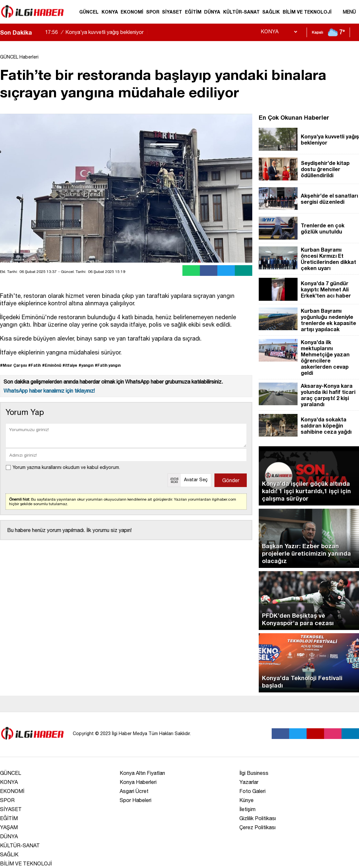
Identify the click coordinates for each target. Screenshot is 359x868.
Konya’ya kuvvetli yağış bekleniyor (97, 32)
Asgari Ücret (134, 791)
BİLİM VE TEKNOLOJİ (307, 12)
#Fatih (34, 365)
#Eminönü (52, 365)
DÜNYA (212, 12)
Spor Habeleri (136, 800)
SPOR (153, 12)
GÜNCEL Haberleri (19, 57)
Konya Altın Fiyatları (142, 773)
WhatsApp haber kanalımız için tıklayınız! (49, 391)
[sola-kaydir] (37, 32)
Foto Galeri (252, 791)
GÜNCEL (89, 12)
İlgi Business (254, 773)
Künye (246, 800)
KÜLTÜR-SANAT (241, 12)
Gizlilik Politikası (258, 818)
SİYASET (172, 12)
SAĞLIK (271, 12)
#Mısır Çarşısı (13, 365)
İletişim (247, 809)
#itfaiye (70, 365)
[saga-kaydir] (40, 32)
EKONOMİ (132, 12)
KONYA (110, 12)
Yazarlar (249, 782)
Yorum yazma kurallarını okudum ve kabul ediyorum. (66, 467)
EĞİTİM (193, 12)
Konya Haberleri (138, 782)
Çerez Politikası (257, 827)
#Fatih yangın (108, 365)
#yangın (86, 365)
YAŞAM (9, 827)
